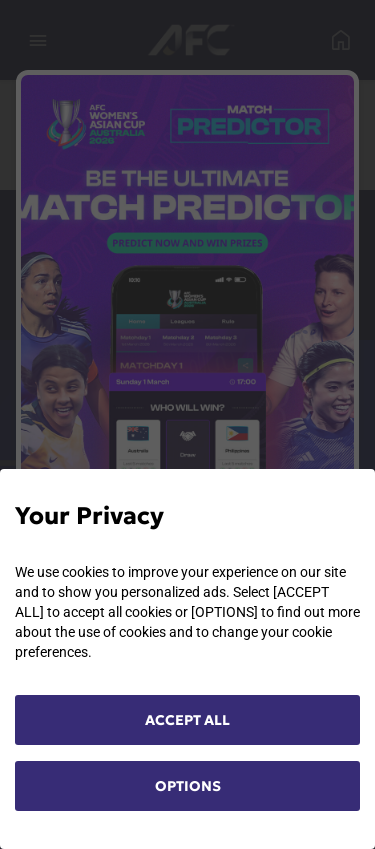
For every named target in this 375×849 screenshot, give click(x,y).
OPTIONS (188, 786)
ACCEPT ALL (187, 720)
